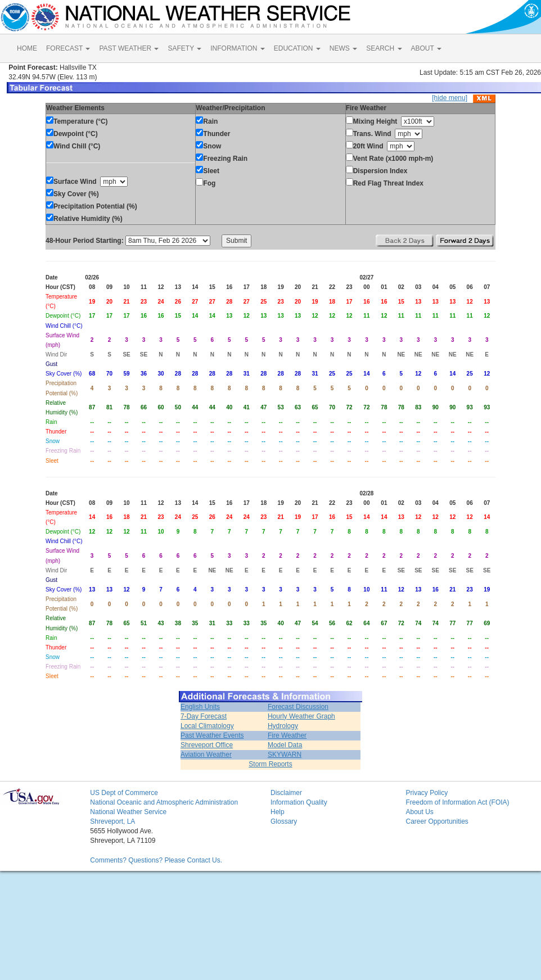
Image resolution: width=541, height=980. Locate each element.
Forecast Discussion (298, 707)
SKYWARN (285, 755)
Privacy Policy (427, 793)
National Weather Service (128, 812)
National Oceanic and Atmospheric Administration (164, 802)
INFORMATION (237, 48)
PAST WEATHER (129, 48)
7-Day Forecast (204, 716)
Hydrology (283, 726)
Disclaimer (286, 793)
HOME (27, 48)
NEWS (343, 48)
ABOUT (426, 48)
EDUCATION (297, 48)
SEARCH (384, 48)
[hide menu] (450, 98)
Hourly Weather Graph (301, 716)
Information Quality (299, 802)
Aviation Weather (206, 755)
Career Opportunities (437, 821)
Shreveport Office (207, 745)
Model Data (285, 745)
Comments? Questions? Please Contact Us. (156, 860)
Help (278, 812)
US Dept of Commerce (124, 793)
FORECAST (68, 48)
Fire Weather (287, 735)
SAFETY (184, 48)
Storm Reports (270, 764)
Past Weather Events (212, 735)
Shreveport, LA (112, 821)
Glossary (284, 821)
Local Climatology (207, 726)
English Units (200, 707)
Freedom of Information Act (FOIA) (457, 802)
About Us (419, 812)
